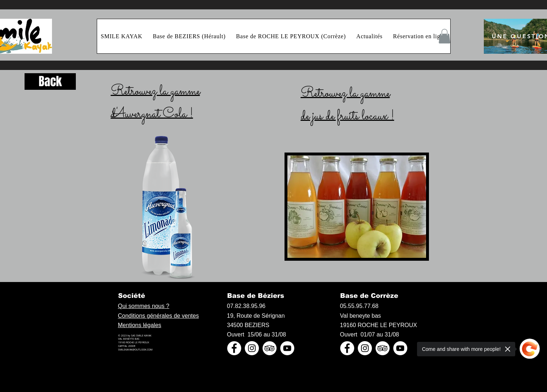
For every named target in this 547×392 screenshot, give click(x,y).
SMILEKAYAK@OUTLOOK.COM (135, 350)
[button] (444, 36)
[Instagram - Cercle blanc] (252, 348)
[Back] (50, 82)
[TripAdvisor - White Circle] (270, 348)
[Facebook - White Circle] (234, 348)
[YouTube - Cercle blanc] (287, 348)
